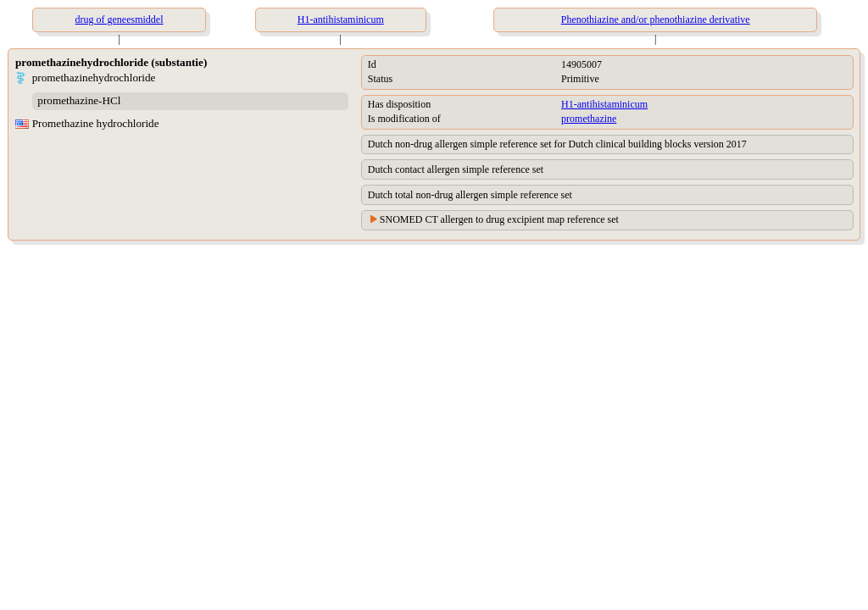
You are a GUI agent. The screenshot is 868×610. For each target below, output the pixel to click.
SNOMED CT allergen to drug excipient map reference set (499, 219)
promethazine (589, 119)
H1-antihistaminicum (604, 104)
